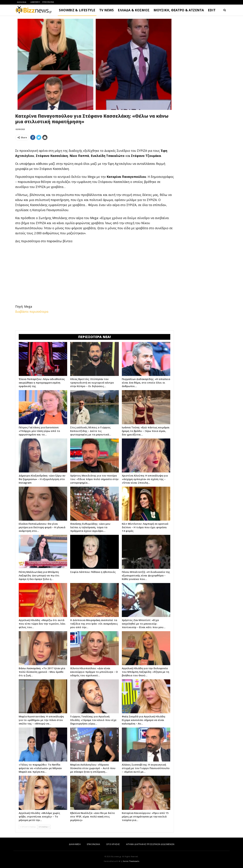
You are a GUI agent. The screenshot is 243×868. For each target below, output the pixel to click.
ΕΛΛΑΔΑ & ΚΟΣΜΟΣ (134, 10)
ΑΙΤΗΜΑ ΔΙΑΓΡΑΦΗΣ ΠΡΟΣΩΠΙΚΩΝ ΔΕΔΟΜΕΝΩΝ (150, 844)
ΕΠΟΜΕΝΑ (44, 827)
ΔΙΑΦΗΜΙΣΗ (35, 2)
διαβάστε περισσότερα (32, 312)
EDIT (212, 10)
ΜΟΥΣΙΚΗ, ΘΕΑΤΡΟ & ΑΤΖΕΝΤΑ (179, 10)
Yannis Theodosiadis (131, 861)
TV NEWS (106, 10)
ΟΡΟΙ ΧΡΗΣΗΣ (113, 844)
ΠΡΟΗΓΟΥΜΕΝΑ (28, 827)
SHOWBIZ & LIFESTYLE (77, 10)
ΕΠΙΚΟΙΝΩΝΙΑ (48, 2)
